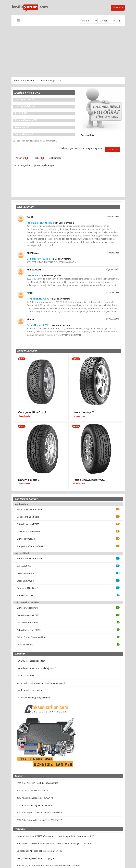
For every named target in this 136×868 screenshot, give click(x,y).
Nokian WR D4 (24, 566)
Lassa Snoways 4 (25, 581)
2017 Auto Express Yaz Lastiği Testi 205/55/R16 (40, 813)
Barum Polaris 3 (29, 480)
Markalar (32, 80)
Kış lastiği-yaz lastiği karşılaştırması (34, 698)
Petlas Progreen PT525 (28, 524)
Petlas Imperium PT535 (28, 615)
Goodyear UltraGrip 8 (27, 588)
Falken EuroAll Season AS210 (31, 637)
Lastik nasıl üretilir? (26, 675)
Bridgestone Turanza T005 (30, 546)
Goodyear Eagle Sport (28, 517)
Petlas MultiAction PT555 (29, 630)
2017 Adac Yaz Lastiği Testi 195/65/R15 (35, 805)
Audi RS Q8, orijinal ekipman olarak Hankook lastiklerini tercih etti (49, 866)
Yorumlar (22, 158)
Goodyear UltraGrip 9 (32, 412)
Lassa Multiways (25, 645)
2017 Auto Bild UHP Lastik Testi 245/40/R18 (37, 783)
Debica (43, 80)
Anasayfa (19, 80)
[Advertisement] (68, 51)
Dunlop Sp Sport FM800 (28, 531)
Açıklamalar (55, 158)
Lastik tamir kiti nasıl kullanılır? (31, 690)
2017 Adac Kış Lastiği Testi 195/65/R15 (35, 798)
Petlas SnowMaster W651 (90, 480)
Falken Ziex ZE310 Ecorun (29, 509)
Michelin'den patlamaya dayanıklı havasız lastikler (42, 683)
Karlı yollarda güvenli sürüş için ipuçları (36, 858)
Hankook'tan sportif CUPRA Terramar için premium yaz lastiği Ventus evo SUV (55, 836)
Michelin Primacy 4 (26, 539)
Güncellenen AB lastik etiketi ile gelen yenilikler (40, 851)
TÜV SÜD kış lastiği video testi (31, 661)
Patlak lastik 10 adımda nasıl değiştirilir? (36, 668)
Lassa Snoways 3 (25, 573)
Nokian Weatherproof (28, 622)
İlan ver (117, 8)
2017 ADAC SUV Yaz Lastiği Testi (32, 791)
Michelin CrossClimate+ (28, 608)
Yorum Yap (113, 149)
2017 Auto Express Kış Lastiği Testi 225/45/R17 (39, 820)
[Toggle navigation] (18, 21)
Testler (39, 158)
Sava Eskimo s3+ (25, 595)
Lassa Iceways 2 (83, 412)
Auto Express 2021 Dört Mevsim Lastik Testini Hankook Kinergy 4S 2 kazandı (54, 844)
